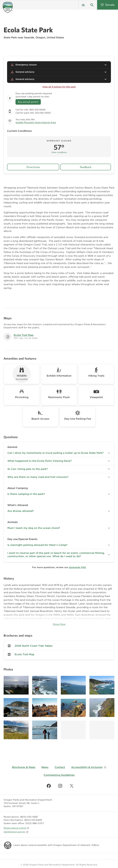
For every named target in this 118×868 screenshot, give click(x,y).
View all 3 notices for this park (59, 87)
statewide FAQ (77, 567)
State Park (10, 37)
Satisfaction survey (16, 832)
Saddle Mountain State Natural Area (36, 122)
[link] (59, 646)
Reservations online (16, 828)
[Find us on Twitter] (72, 786)
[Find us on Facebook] (49, 786)
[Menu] (83, 5)
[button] (92, 5)
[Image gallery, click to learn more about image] (16, 685)
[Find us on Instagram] (60, 786)
